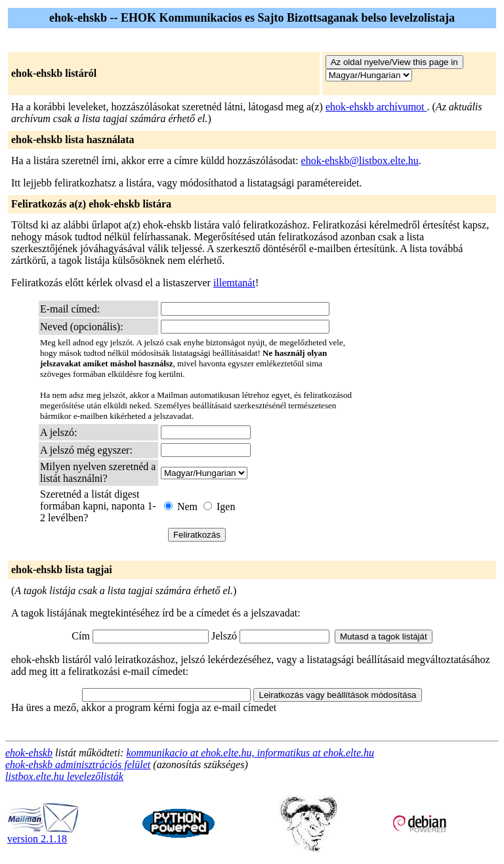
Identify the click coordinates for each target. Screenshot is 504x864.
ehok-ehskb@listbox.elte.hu (360, 161)
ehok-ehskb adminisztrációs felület (78, 765)
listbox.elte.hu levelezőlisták (64, 776)
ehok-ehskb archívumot (376, 107)
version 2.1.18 (43, 834)
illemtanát (234, 283)
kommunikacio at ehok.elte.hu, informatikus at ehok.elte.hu (250, 753)
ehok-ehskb (29, 753)
